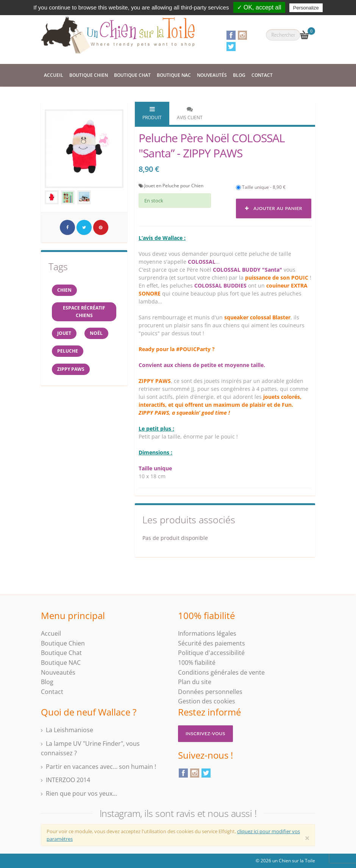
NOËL (99, 336)
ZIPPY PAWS (72, 374)
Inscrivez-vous (205, 733)
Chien (65, 290)
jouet (65, 336)
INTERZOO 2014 (68, 780)
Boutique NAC (174, 75)
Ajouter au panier (274, 208)
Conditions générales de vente (221, 672)
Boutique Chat (132, 75)
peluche (68, 355)
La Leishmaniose (69, 730)
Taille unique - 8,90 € (261, 187)
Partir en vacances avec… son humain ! (101, 767)
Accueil (54, 75)
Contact (262, 75)
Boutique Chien (89, 75)
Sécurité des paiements (212, 643)
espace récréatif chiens (84, 313)
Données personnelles (210, 692)
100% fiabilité (197, 663)
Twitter (231, 47)
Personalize (306, 8)
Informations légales (207, 633)
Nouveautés (212, 75)
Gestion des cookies (207, 701)
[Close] (307, 838)
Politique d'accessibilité (211, 653)
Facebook (231, 35)
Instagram (242, 35)
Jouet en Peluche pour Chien (174, 186)
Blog (239, 75)
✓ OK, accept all (259, 7)
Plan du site (195, 682)
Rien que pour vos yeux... (81, 793)
